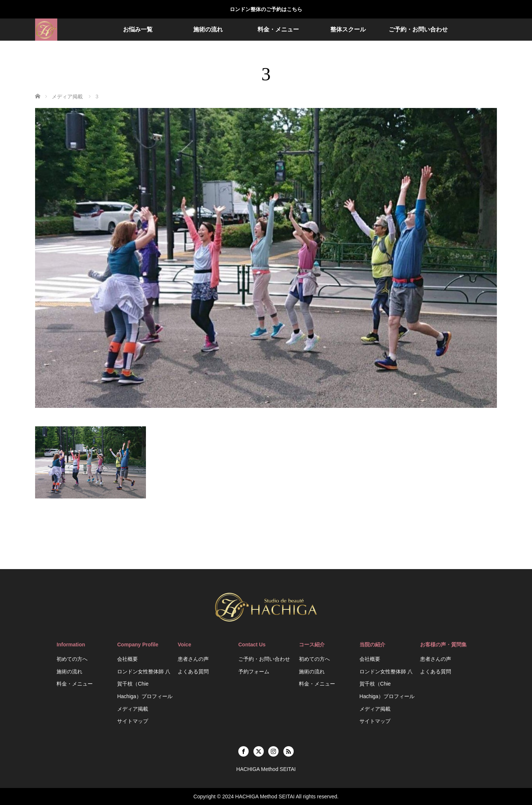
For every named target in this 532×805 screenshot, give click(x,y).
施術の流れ (208, 29)
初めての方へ (72, 659)
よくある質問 (193, 672)
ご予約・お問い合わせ (418, 29)
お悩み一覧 (138, 29)
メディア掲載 (133, 709)
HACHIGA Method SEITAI (265, 796)
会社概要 (127, 659)
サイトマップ (133, 721)
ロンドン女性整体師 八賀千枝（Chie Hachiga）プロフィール (145, 684)
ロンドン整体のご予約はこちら (266, 9)
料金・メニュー (278, 29)
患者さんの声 (193, 659)
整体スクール (348, 29)
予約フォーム (254, 672)
